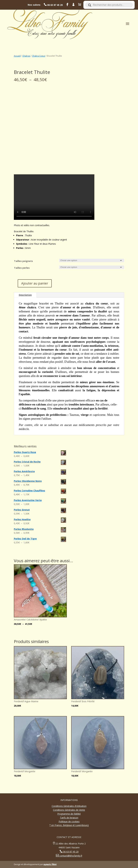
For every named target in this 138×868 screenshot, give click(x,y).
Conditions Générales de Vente (69, 810)
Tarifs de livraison (69, 818)
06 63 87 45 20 (55, 5)
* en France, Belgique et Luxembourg (69, 825)
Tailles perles (22, 268)
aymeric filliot (50, 864)
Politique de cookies (69, 821)
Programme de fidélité (69, 814)
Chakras (26, 56)
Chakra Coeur (39, 56)
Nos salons (34, 5)
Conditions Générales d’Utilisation (69, 806)
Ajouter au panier (35, 283)
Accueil (17, 56)
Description (25, 295)
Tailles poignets (23, 261)
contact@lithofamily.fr (71, 856)
